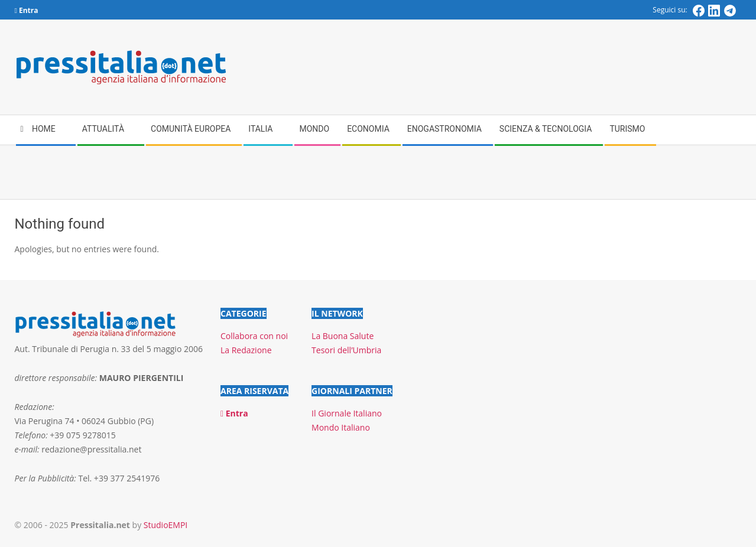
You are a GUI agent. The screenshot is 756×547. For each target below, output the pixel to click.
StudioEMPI (166, 525)
